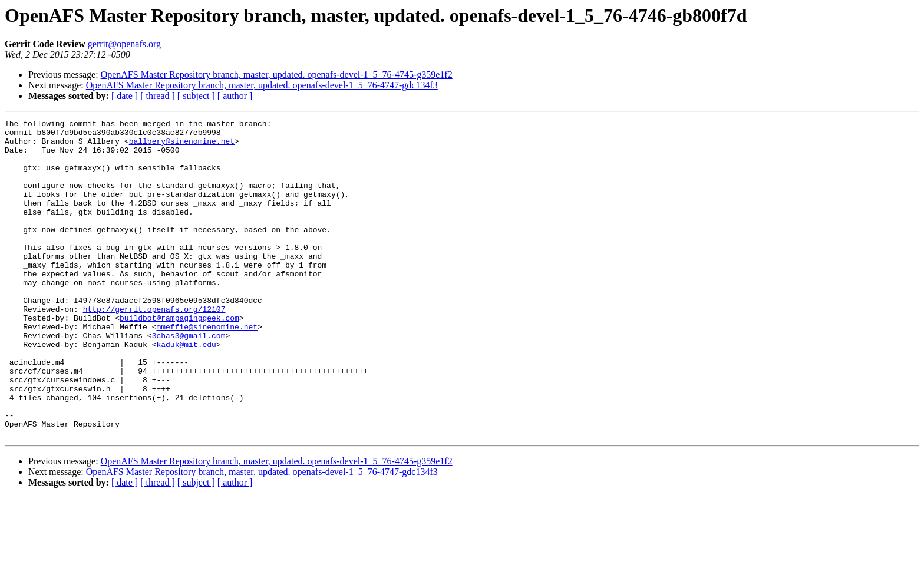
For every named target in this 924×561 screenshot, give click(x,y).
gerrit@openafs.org (124, 44)
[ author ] (235, 96)
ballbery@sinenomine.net (182, 146)
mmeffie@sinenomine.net (207, 369)
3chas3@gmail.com (189, 379)
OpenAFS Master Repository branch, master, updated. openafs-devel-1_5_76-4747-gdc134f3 (262, 85)
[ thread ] (158, 96)
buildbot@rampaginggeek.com (179, 358)
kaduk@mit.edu (186, 390)
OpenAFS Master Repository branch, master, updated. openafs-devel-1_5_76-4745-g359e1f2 (277, 75)
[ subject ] (196, 96)
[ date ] (125, 96)
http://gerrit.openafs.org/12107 (154, 348)
